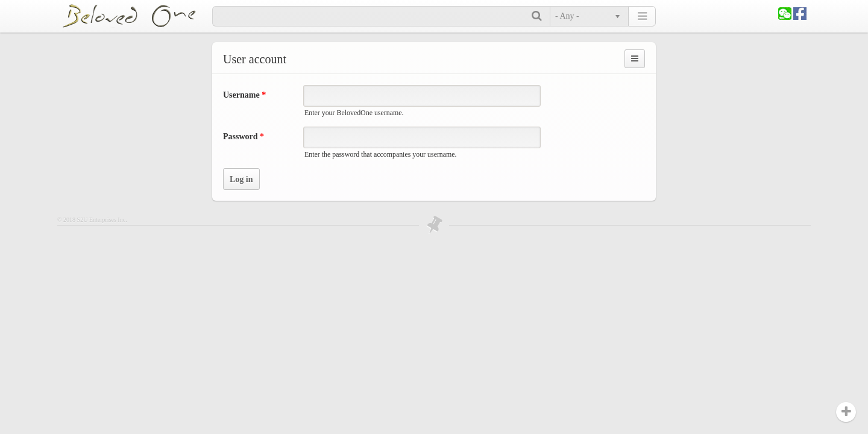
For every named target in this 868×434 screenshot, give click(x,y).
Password (244, 137)
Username (244, 95)
